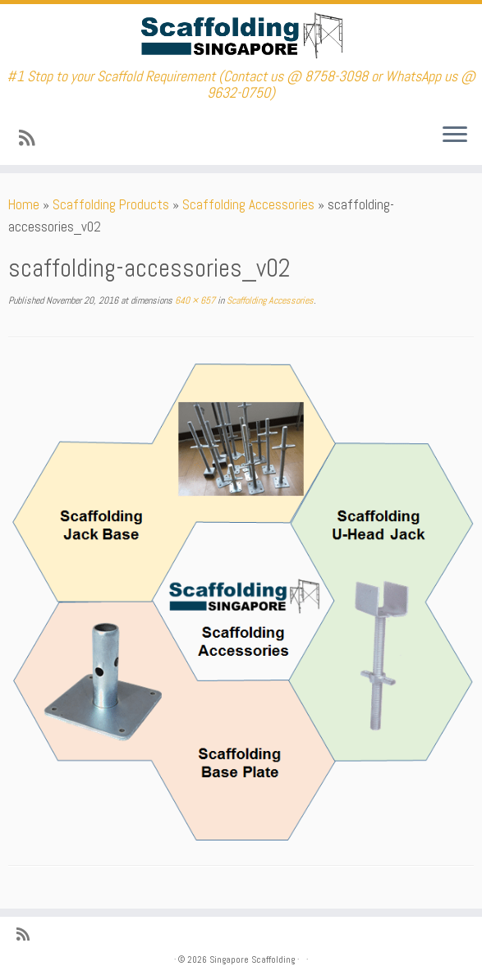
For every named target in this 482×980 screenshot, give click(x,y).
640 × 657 (194, 300)
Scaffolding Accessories (248, 204)
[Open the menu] (455, 135)
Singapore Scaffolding (252, 959)
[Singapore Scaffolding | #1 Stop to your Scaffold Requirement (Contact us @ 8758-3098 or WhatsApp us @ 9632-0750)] (241, 36)
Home (24, 204)
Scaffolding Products (111, 204)
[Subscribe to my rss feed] (32, 138)
